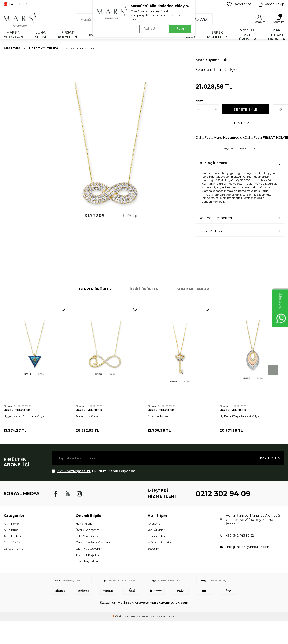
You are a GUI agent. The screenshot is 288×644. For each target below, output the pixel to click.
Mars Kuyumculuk (211, 60)
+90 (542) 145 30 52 (240, 535)
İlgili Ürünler (144, 289)
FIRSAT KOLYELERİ (67, 35)
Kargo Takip (271, 4)
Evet (180, 29)
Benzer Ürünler (95, 289)
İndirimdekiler (157, 536)
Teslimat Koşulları (88, 555)
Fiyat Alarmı (248, 149)
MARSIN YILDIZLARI (13, 35)
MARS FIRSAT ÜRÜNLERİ (277, 35)
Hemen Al (242, 123)
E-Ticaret (130, 616)
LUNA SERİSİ (40, 35)
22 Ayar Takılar (14, 549)
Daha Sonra (152, 29)
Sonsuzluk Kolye (87, 416)
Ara (201, 19)
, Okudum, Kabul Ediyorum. (94, 471)
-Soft (118, 616)
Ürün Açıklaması (213, 163)
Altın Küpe (11, 530)
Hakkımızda (84, 523)
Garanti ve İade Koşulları (93, 542)
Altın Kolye (11, 523)
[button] (273, 370)
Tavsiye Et (227, 149)
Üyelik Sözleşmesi (88, 530)
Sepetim (153, 549)
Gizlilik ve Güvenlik (89, 549)
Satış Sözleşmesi (87, 536)
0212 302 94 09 (223, 494)
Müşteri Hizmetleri (161, 542)
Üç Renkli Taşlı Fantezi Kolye (239, 416)
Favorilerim (239, 4)
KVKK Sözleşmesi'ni (74, 471)
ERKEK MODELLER (217, 35)
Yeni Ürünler (156, 530)
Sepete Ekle (246, 109)
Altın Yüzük (12, 542)
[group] (108, 162)
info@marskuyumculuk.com (248, 547)
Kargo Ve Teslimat (214, 231)
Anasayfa (12, 48)
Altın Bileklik (12, 536)
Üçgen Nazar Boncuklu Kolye (24, 416)
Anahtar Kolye (158, 416)
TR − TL (15, 4)
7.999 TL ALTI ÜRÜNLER (248, 35)
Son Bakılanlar (193, 289)
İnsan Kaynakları (87, 561)
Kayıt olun (270, 458)
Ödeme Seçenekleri (215, 218)
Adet (199, 101)
